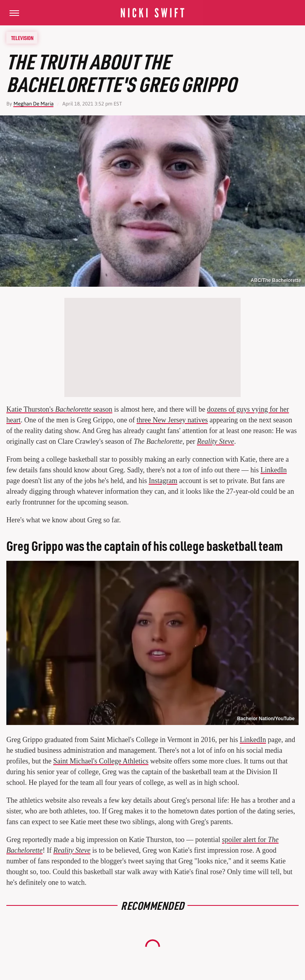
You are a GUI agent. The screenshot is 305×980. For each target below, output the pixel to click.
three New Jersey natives (172, 420)
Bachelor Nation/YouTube (266, 719)
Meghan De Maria (34, 104)
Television (22, 38)
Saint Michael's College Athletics (101, 761)
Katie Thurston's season (59, 409)
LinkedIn (274, 470)
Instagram (163, 481)
